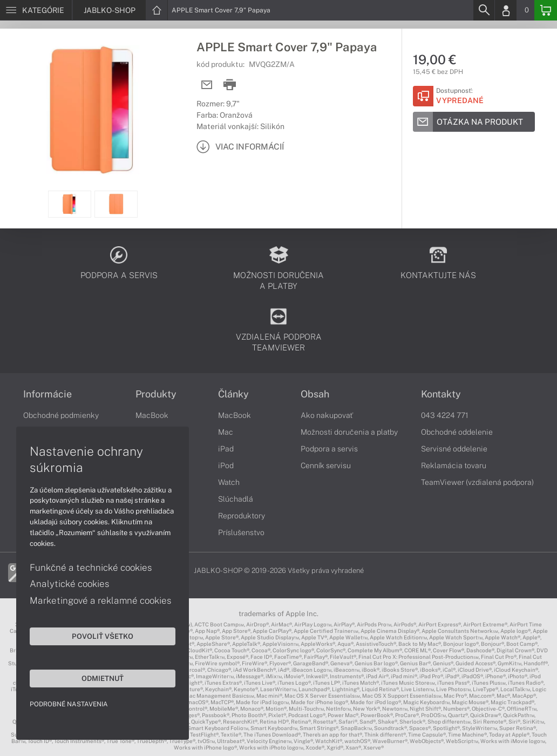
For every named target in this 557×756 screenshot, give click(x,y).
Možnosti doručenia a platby (349, 432)
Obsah (315, 394)
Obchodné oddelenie (457, 432)
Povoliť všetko (103, 636)
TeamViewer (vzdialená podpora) (477, 482)
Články (233, 394)
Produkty (156, 394)
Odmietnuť (103, 678)
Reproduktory (242, 516)
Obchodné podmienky (61, 415)
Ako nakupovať (327, 415)
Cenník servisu (326, 465)
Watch (229, 482)
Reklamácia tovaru (454, 465)
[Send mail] (207, 85)
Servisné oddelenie (454, 449)
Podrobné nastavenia (69, 704)
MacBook (152, 415)
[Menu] (36, 10)
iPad (226, 449)
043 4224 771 (445, 415)
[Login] (506, 10)
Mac (226, 432)
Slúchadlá (236, 499)
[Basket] (546, 10)
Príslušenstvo (241, 532)
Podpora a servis (329, 449)
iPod (226, 465)
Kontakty (441, 394)
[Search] (484, 10)
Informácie (47, 394)
